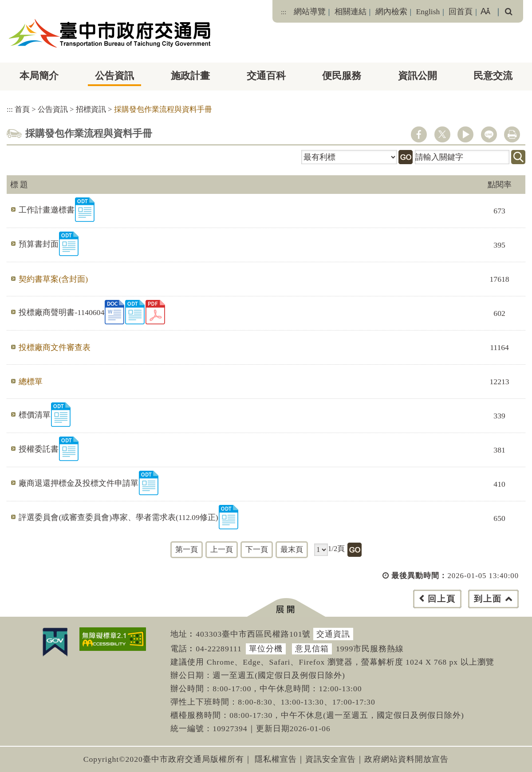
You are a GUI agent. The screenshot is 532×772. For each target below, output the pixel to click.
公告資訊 (114, 76)
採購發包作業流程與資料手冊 (163, 109)
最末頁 (292, 549)
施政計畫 (190, 76)
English (428, 12)
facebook (419, 134)
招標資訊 (91, 109)
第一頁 (187, 549)
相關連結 (351, 12)
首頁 (22, 109)
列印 (512, 134)
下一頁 (257, 549)
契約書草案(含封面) (53, 279)
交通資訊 (333, 634)
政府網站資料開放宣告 (406, 759)
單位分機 (266, 649)
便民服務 (342, 76)
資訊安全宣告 (331, 759)
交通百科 (266, 76)
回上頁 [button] (442, 599)
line (489, 134)
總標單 (31, 382)
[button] (286, 608)
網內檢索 (391, 12)
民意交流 (493, 76)
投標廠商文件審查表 (55, 347)
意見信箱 (312, 649)
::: (284, 12)
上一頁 (222, 549)
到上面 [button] (488, 599)
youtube (465, 134)
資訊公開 (418, 76)
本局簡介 (39, 76)
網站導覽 (310, 12)
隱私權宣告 (276, 759)
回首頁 (461, 12)
